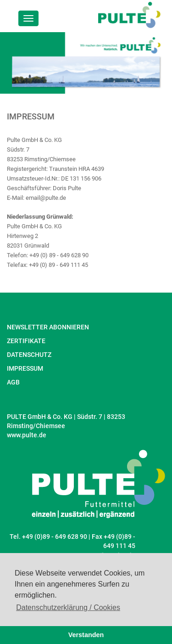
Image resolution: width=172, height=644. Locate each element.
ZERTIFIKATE (26, 341)
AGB (13, 382)
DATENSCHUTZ (29, 355)
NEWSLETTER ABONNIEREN (48, 327)
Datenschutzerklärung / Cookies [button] (68, 607)
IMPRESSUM (25, 368)
